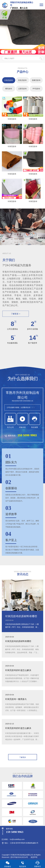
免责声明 (34, 857)
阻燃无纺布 (36, 80)
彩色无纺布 (22, 80)
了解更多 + (16, 314)
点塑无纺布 (22, 89)
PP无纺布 (36, 89)
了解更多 (23, 757)
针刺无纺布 (9, 80)
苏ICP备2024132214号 (19, 857)
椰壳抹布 (9, 89)
